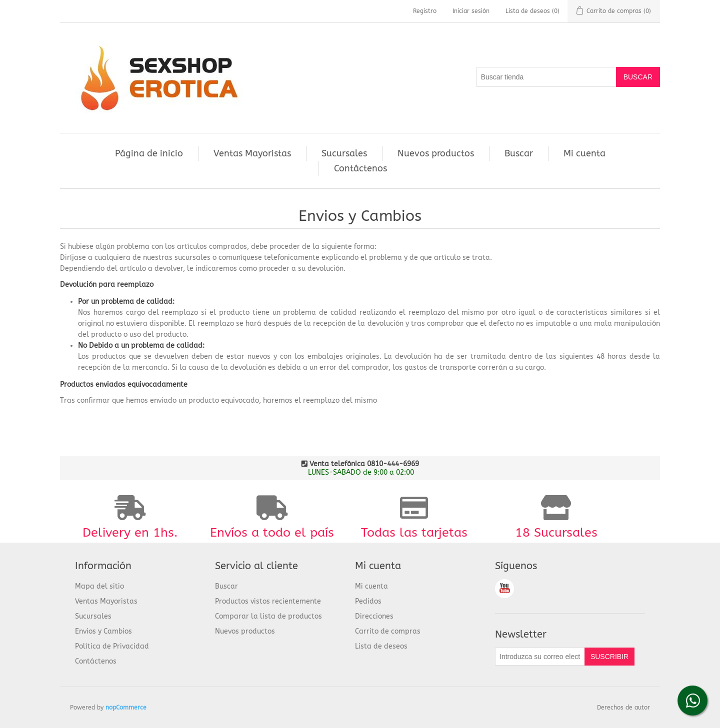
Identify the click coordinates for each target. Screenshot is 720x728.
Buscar (519, 153)
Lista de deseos (381, 646)
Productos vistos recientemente (268, 601)
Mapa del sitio (99, 586)
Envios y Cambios (103, 631)
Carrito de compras (388, 631)
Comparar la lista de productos (268, 616)
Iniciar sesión (471, 11)
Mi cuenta (584, 153)
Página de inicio (149, 153)
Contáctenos (360, 168)
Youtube (504, 589)
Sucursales (344, 153)
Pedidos (368, 601)
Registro (425, 11)
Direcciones (374, 616)
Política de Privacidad (112, 646)
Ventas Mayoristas (252, 153)
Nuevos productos (436, 153)
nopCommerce (126, 708)
